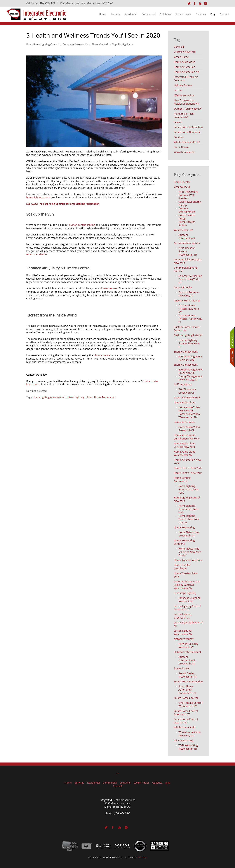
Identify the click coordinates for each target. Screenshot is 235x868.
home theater (103, 355)
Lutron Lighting (75, 397)
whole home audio (185, 152)
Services (115, 14)
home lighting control (39, 197)
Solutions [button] (166, 14)
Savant (178, 122)
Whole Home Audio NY (187, 142)
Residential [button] (131, 14)
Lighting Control (183, 85)
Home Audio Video (185, 62)
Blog (213, 14)
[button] (118, 773)
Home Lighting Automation (48, 397)
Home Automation (185, 67)
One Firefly (142, 857)
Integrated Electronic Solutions (186, 79)
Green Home (181, 57)
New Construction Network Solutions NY (186, 102)
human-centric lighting (82, 225)
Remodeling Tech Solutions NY (184, 115)
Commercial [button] (149, 14)
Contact (224, 14)
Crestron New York (185, 52)
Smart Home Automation (101, 397)
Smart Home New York (187, 132)
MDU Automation (184, 95)
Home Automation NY (186, 72)
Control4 (179, 47)
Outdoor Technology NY (188, 109)
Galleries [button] (201, 14)
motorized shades (37, 254)
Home (103, 14)
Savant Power (183, 14)
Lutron (178, 90)
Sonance (179, 137)
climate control (109, 288)
